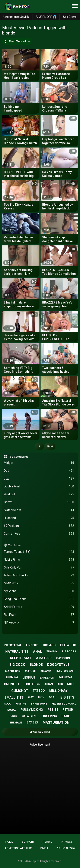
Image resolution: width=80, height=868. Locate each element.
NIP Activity (39, 623)
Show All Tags (40, 732)
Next (50, 446)
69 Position (39, 526)
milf (71, 684)
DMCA (44, 848)
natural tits (17, 652)
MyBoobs (39, 591)
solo (8, 704)
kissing (21, 704)
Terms (48, 842)
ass (60, 684)
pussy (13, 716)
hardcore (65, 671)
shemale (16, 723)
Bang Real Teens (39, 599)
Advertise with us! (18, 848)
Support (28, 842)
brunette (13, 684)
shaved (46, 671)
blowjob (68, 645)
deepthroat (21, 658)
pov (41, 697)
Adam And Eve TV (39, 575)
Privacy (67, 842)
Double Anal (39, 486)
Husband (39, 518)
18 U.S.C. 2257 (66, 848)
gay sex (32, 722)
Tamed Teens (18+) (39, 552)
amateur (44, 658)
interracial (13, 645)
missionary (58, 691)
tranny (52, 652)
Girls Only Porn (39, 568)
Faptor (35, 861)
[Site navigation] (75, 6)
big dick (33, 684)
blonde (36, 665)
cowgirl (29, 716)
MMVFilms (39, 583)
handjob (13, 671)
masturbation (56, 723)
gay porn (63, 658)
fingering (49, 716)
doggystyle (58, 665)
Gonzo (39, 502)
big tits (67, 697)
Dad (39, 471)
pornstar (65, 677)
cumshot (20, 691)
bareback (47, 678)
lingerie (32, 645)
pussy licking (32, 710)
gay (31, 697)
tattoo (39, 691)
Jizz (39, 479)
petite (53, 710)
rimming (12, 677)
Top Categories (18, 457)
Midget (39, 463)
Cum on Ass (39, 534)
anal (38, 652)
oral (52, 697)
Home (9, 842)
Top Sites (15, 545)
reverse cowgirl (64, 704)
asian (49, 684)
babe (66, 716)
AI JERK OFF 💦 (46, 17)
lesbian (29, 677)
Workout (39, 494)
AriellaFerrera (39, 607)
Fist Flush (39, 615)
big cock (17, 665)
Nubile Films (39, 560)
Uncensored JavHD (16, 17)
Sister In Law (39, 510)
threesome (39, 704)
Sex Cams (70, 17)
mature (30, 671)
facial (12, 710)
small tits (14, 698)
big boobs (69, 652)
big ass (49, 645)
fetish (68, 710)
